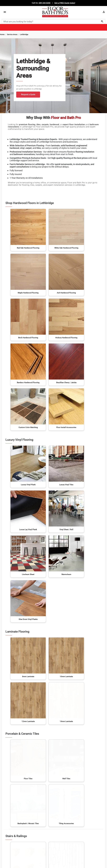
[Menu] (5, 12)
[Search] (53, 22)
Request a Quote (28, 94)
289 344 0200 (44, 3)
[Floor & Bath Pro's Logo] (55, 12)
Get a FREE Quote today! (65, 3)
